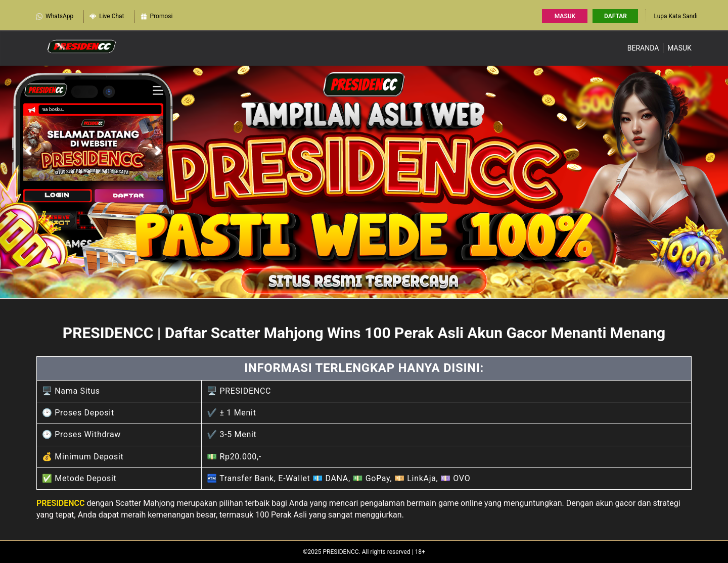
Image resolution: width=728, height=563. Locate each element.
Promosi (156, 16)
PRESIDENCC (61, 503)
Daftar (616, 16)
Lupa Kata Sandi (676, 16)
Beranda (643, 48)
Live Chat (106, 16)
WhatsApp (54, 16)
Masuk (565, 16)
